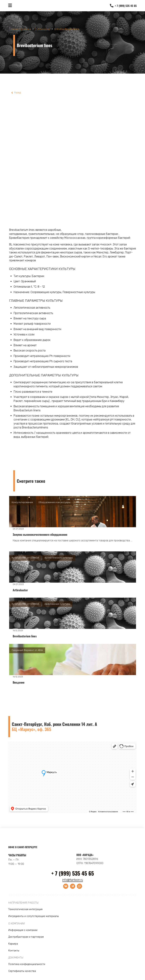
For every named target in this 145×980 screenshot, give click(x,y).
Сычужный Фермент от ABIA (27, 650)
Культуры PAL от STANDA (25, 558)
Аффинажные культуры (57, 604)
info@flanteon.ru (73, 880)
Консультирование (22, 502)
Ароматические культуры (59, 558)
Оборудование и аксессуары (54, 502)
